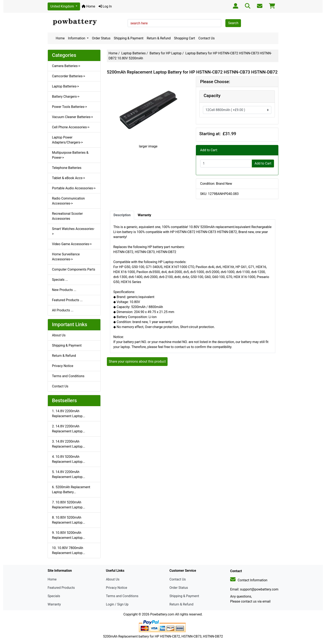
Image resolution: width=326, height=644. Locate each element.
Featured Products (61, 588)
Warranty (54, 604)
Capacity (212, 96)
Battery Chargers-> (66, 97)
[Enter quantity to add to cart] (226, 163)
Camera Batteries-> (66, 66)
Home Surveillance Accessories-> (66, 257)
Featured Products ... (67, 300)
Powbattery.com (162, 614)
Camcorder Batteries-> (69, 76)
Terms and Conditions (68, 376)
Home (88, 6)
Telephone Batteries (67, 168)
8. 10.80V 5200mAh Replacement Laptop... (69, 520)
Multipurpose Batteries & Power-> (70, 155)
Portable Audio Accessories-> (74, 188)
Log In (105, 6)
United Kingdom (63, 6)
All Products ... (63, 310)
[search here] (174, 23)
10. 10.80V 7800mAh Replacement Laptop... (69, 550)
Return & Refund (159, 38)
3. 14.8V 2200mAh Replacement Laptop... (69, 444)
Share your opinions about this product (137, 361)
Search (233, 23)
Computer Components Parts (74, 269)
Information (77, 38)
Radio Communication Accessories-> (68, 201)
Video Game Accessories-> (72, 244)
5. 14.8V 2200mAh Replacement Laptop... (69, 474)
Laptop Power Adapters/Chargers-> (67, 140)
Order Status (101, 38)
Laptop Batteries (134, 53)
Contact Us (207, 38)
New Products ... (64, 290)
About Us (59, 335)
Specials (54, 596)
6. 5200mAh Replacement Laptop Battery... (71, 490)
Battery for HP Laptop (165, 53)
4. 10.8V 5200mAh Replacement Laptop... (69, 459)
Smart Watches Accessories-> (73, 231)
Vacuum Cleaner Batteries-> (72, 117)
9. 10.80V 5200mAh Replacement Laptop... (69, 535)
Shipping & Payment (129, 38)
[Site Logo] (86, 22)
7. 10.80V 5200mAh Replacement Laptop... (69, 505)
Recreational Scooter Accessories (67, 216)
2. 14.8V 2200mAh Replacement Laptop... (69, 429)
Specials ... (60, 280)
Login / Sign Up (117, 604)
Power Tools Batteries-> (69, 107)
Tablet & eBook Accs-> (69, 178)
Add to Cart (263, 163)
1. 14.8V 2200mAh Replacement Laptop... (69, 414)
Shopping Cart (185, 38)
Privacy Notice (63, 366)
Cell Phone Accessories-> (71, 127)
